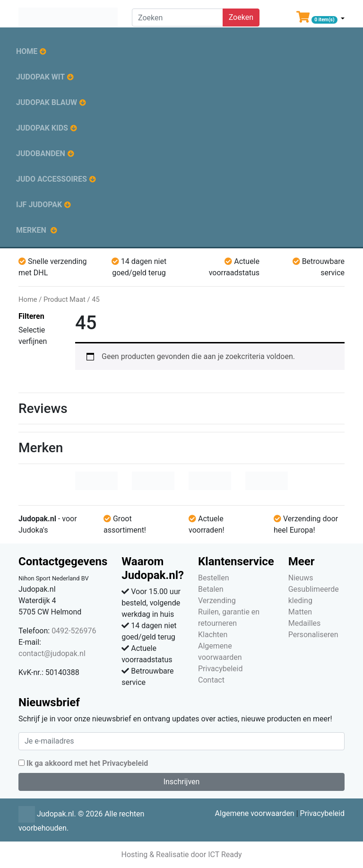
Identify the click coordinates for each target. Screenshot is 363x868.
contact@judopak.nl (52, 653)
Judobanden (41, 153)
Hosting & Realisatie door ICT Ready (181, 855)
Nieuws (301, 578)
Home (27, 51)
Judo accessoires (52, 179)
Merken (31, 230)
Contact (211, 680)
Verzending (217, 601)
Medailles (305, 623)
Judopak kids (42, 128)
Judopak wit (40, 77)
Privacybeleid (220, 669)
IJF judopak (39, 205)
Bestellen (214, 578)
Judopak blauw (47, 102)
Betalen (211, 589)
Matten (300, 612)
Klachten (213, 635)
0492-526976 (74, 631)
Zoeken (241, 17)
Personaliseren (313, 635)
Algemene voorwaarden (255, 813)
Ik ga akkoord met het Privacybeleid (87, 763)
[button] (320, 19)
